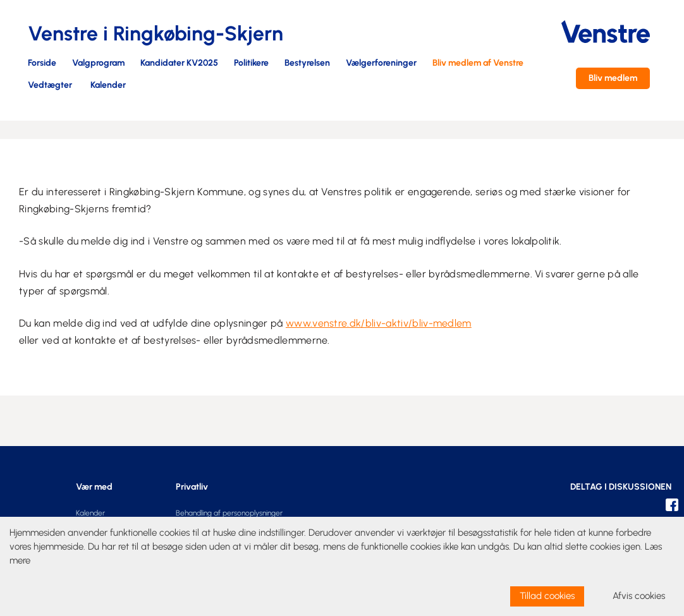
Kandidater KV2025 (179, 63)
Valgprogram (98, 63)
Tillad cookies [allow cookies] (547, 596)
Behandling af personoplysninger (229, 513)
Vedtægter (50, 86)
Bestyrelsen (307, 63)
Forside (42, 63)
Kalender (108, 86)
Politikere (251, 63)
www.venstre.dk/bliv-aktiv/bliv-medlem (379, 323)
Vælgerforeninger (381, 63)
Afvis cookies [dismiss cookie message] (639, 596)
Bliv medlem (613, 78)
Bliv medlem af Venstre (478, 63)
